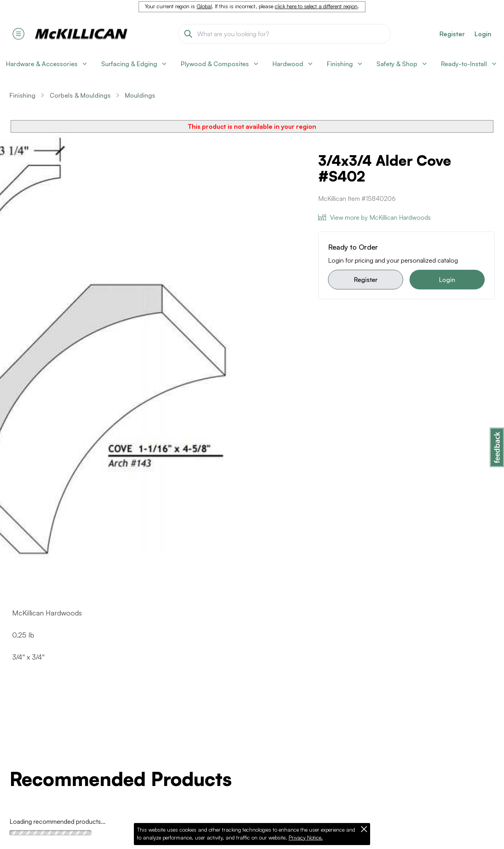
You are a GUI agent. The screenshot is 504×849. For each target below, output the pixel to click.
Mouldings (140, 95)
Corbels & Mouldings (80, 95)
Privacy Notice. (306, 838)
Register (366, 280)
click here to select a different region (316, 6)
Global (204, 6)
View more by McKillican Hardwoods (374, 217)
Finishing (22, 95)
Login (483, 34)
